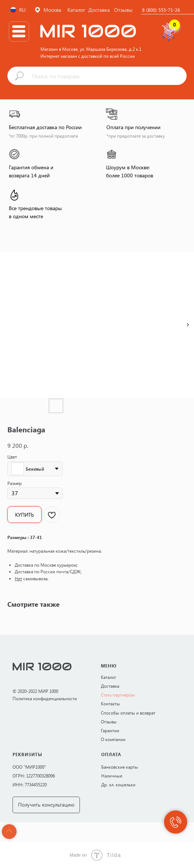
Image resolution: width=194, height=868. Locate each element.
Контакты (110, 704)
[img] (19, 31)
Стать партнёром (118, 695)
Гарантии (110, 730)
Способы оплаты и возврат (128, 713)
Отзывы (109, 722)
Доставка (110, 686)
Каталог (109, 677)
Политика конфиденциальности (45, 698)
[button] (46, 805)
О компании (113, 739)
